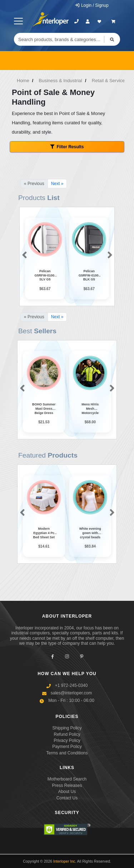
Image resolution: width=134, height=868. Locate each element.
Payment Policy (67, 747)
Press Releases (67, 785)
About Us (67, 792)
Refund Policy (67, 734)
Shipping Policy (67, 728)
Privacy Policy (67, 740)
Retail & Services (110, 81)
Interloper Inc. (65, 861)
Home (23, 81)
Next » (57, 184)
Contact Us (67, 798)
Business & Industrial (61, 81)
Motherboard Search (67, 779)
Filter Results (67, 147)
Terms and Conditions (67, 753)
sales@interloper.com (71, 693)
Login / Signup (92, 5)
